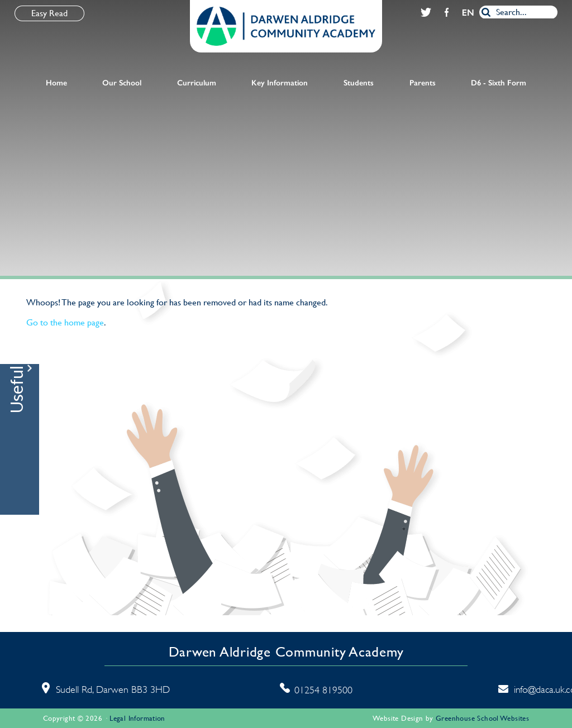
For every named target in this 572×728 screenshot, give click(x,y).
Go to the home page (65, 322)
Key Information (280, 83)
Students (359, 83)
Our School (122, 83)
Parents (423, 83)
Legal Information (137, 718)
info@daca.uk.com (521, 689)
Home (56, 83)
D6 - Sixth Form (499, 83)
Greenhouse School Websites (482, 718)
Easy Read (49, 13)
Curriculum (197, 83)
